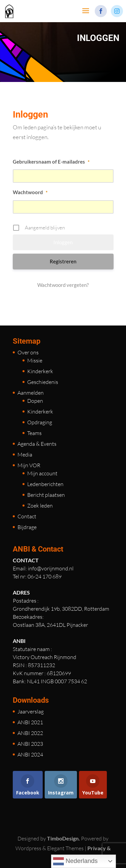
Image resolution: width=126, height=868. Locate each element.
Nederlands (75, 861)
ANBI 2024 (30, 754)
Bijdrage (27, 527)
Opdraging (40, 422)
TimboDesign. (64, 838)
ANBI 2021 (30, 722)
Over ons (28, 352)
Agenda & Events (37, 444)
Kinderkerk (40, 371)
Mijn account (42, 473)
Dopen (35, 401)
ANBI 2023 (30, 744)
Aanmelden (31, 393)
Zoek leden (40, 506)
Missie (35, 360)
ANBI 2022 (30, 733)
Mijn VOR (29, 465)
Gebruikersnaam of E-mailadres (51, 162)
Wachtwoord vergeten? (63, 285)
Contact (27, 516)
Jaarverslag (31, 711)
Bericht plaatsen (46, 495)
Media (25, 454)
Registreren (63, 261)
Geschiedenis (43, 382)
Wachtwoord (30, 192)
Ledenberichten (45, 484)
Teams (34, 433)
